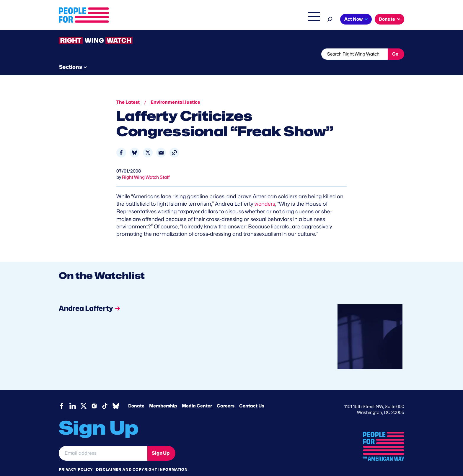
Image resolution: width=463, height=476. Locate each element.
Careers (226, 394)
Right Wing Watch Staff (146, 166)
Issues (215, 20)
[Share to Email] (161, 142)
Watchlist (136, 54)
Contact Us (252, 394)
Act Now (353, 19)
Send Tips (251, 54)
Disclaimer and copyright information (142, 458)
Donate (387, 19)
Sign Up (161, 442)
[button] (174, 142)
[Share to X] (148, 142)
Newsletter (211, 54)
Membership (163, 394)
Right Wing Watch (252, 20)
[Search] (330, 18)
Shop (310, 20)
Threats (101, 54)
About (191, 20)
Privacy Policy (76, 458)
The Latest (287, 20)
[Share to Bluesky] (135, 142)
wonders (265, 193)
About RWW (171, 54)
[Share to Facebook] (121, 142)
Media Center (197, 394)
